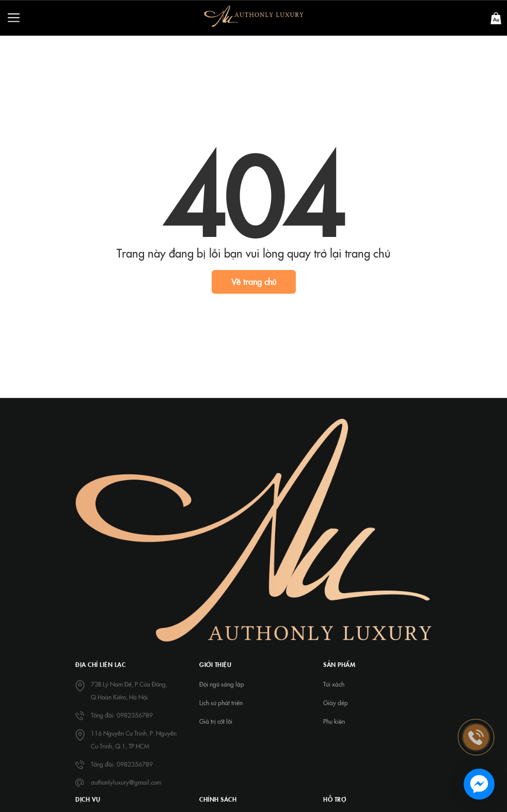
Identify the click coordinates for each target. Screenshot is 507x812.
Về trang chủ (254, 281)
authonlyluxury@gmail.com (126, 782)
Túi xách (334, 684)
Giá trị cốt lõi (216, 721)
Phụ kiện (334, 721)
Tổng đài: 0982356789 (122, 715)
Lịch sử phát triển (221, 703)
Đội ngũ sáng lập (222, 684)
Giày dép (336, 703)
